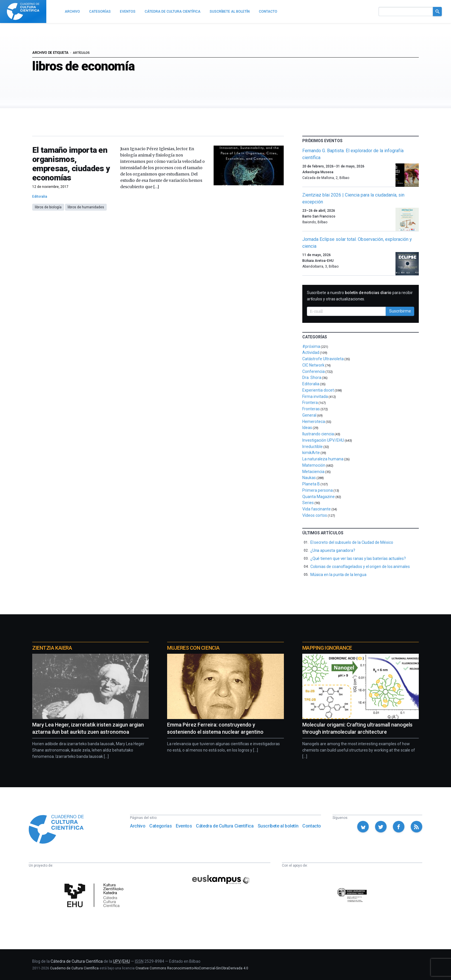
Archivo (138, 826)
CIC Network (313, 365)
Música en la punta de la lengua (338, 575)
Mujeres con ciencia (193, 648)
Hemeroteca (314, 422)
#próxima (311, 346)
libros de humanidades (86, 207)
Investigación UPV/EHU (323, 440)
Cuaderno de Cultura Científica (74, 968)
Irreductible (313, 447)
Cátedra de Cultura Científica (225, 826)
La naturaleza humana (323, 459)
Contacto (312, 826)
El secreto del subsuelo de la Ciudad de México (352, 542)
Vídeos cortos (315, 515)
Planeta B (311, 484)
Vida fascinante (317, 509)
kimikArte (311, 453)
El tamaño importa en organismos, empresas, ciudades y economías (71, 164)
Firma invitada (315, 396)
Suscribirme (400, 311)
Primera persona (318, 490)
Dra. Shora (312, 377)
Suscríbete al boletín (278, 826)
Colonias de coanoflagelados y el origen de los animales (360, 567)
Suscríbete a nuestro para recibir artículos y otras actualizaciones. (360, 296)
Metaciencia (313, 472)
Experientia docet (318, 390)
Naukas (309, 478)
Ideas (307, 428)
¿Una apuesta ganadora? (333, 550)
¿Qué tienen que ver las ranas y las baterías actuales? (358, 558)
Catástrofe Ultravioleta (323, 359)
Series (308, 503)
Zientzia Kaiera (52, 648)
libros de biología (48, 207)
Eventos (184, 826)
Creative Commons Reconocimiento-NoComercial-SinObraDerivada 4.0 (192, 968)
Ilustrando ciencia (318, 434)
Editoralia (40, 197)
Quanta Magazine (319, 497)
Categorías (160, 826)
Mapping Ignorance (327, 648)
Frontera (310, 403)
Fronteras (311, 409)
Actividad (311, 352)
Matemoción (314, 465)
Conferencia (314, 371)
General (309, 415)
